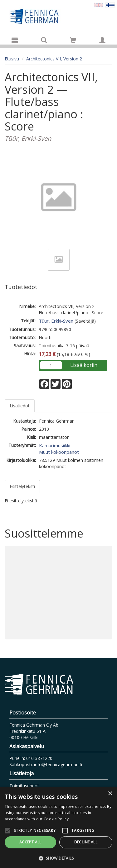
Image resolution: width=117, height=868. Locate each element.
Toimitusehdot (24, 786)
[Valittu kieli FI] (110, 5)
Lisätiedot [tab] (20, 406)
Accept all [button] (30, 842)
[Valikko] (15, 40)
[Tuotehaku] (44, 40)
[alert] (58, 828)
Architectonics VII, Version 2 (54, 59)
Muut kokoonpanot (59, 452)
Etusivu (12, 59)
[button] (58, 858)
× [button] (110, 794)
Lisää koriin (84, 365)
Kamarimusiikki (55, 445)
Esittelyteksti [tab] (22, 486)
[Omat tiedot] (102, 40)
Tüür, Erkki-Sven (56, 321)
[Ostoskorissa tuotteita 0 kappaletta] (73, 41)
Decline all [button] (86, 842)
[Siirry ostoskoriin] (73, 40)
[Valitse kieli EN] (98, 5)
